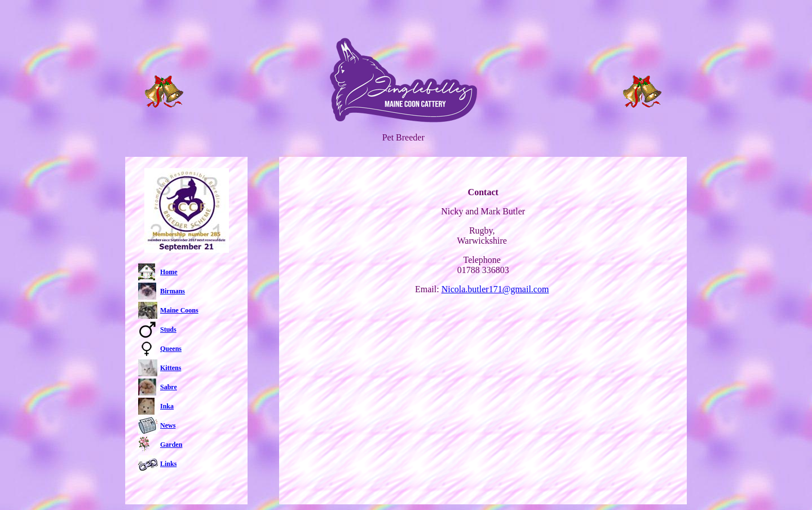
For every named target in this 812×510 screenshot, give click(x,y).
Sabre (169, 387)
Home (169, 272)
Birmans (173, 291)
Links (168, 464)
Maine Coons (179, 310)
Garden (171, 445)
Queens (171, 349)
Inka (167, 406)
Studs (168, 329)
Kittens (171, 368)
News (168, 425)
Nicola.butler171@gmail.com (495, 289)
